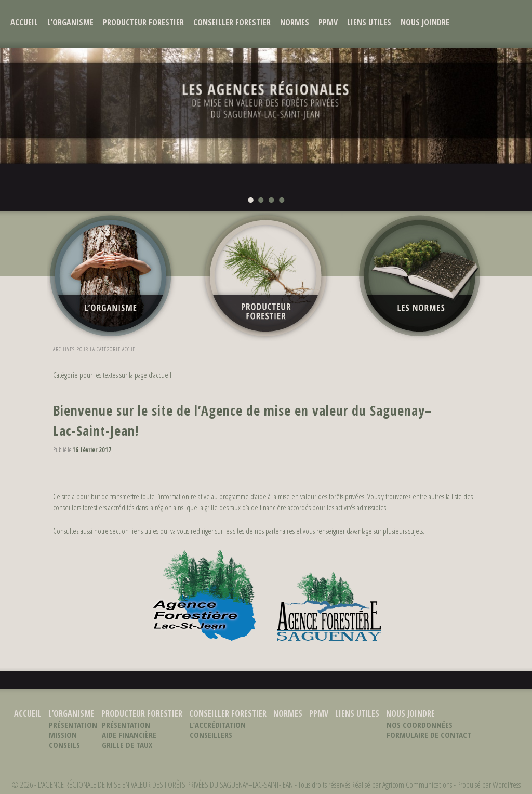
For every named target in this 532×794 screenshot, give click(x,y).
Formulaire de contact (429, 735)
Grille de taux (127, 745)
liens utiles (144, 531)
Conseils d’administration (80, 750)
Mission (63, 735)
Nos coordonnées (420, 725)
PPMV (328, 22)
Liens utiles (369, 22)
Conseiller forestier (232, 22)
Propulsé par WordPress (489, 785)
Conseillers (211, 735)
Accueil (24, 22)
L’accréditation (218, 725)
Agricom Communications (417, 785)
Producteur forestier (143, 22)
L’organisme (70, 22)
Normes (295, 22)
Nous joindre (425, 22)
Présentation (73, 725)
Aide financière (129, 735)
